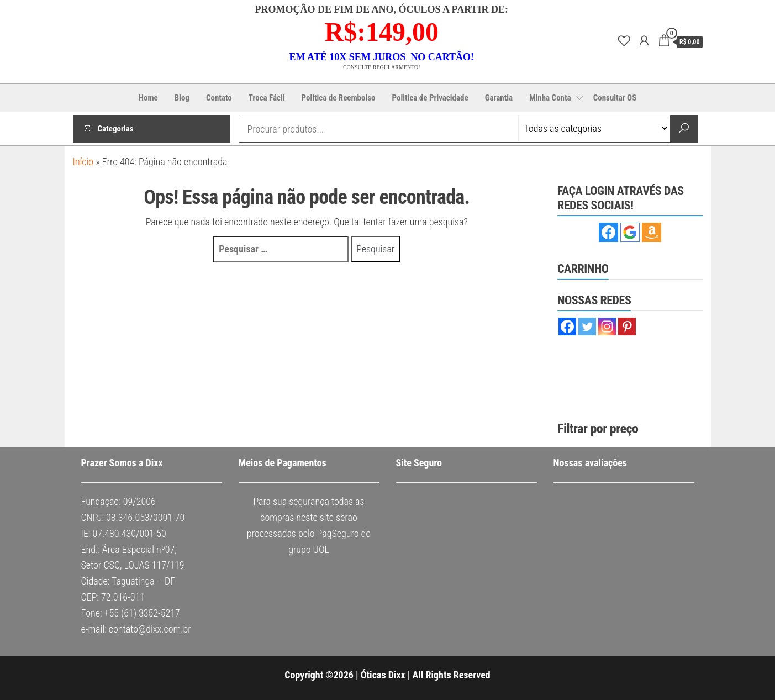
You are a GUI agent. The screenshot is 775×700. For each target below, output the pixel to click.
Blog (182, 98)
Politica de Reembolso (339, 98)
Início (83, 162)
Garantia (499, 98)
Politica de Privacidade (430, 98)
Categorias (116, 129)
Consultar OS (615, 98)
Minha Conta (550, 98)
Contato (219, 98)
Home (148, 98)
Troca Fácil (267, 98)
